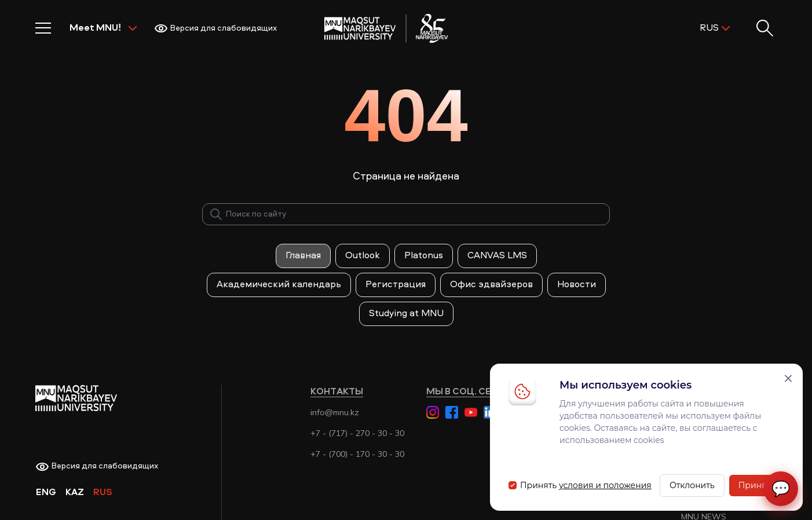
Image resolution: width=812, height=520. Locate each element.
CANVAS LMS (497, 256)
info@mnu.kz (335, 412)
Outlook (363, 256)
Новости (577, 285)
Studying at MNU (406, 314)
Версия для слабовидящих (215, 28)
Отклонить (692, 485)
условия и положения (605, 485)
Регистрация (396, 285)
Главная (303, 256)
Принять (757, 485)
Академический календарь (279, 285)
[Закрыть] (788, 378)
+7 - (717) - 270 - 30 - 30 (357, 433)
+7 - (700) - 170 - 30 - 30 (357, 454)
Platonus (424, 256)
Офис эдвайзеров (491, 285)
